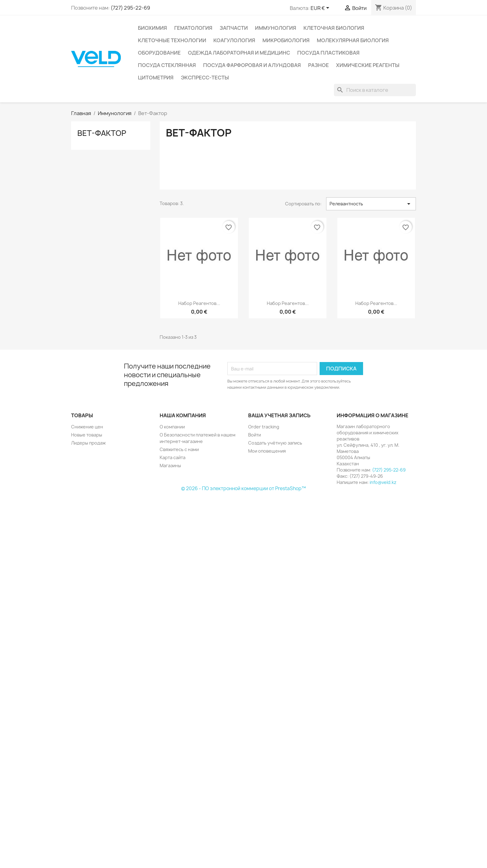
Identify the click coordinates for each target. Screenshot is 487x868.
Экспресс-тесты (205, 78)
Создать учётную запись (275, 443)
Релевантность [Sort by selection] (371, 204)
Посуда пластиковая (328, 53)
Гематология (193, 28)
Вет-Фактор (102, 133)
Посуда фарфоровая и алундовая (252, 65)
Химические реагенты (368, 65)
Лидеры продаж (88, 443)
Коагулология (234, 40)
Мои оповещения (267, 451)
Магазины (170, 465)
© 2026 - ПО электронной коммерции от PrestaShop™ (243, 488)
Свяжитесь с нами (179, 449)
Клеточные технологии (172, 40)
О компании (172, 427)
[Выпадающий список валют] (321, 8)
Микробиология (286, 40)
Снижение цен (87, 427)
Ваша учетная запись (279, 415)
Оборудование (159, 53)
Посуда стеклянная (167, 65)
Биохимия (152, 28)
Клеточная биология (334, 28)
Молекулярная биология (353, 40)
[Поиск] (375, 90)
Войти (255, 435)
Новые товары (87, 435)
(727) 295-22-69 (130, 8)
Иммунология (276, 28)
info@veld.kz (383, 482)
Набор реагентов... (199, 303)
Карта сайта (173, 457)
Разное (319, 65)
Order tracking (264, 427)
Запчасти (234, 28)
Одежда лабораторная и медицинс (239, 53)
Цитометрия (156, 78)
